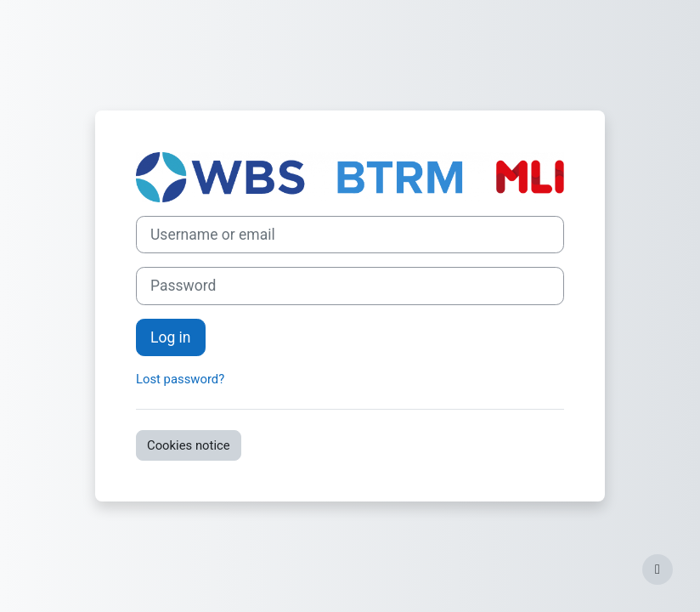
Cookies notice (189, 445)
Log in (171, 337)
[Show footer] (658, 569)
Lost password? (180, 379)
